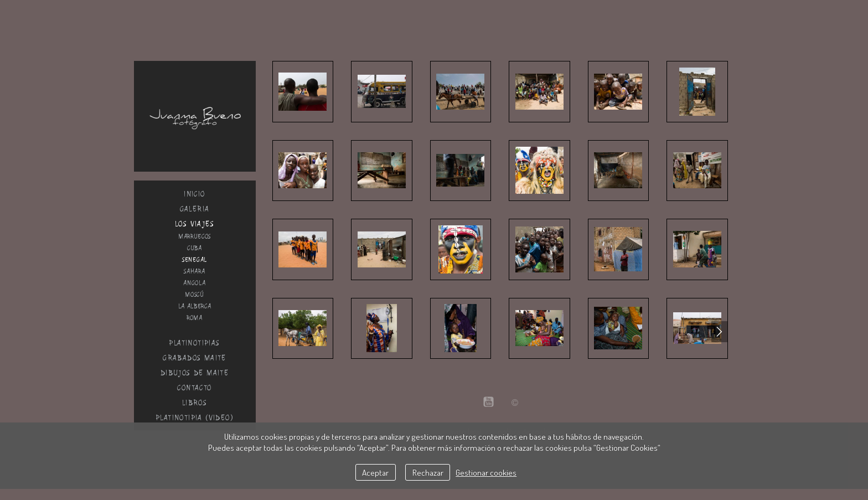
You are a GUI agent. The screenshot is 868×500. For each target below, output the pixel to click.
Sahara (194, 271)
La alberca (195, 306)
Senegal (195, 260)
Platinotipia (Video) (195, 418)
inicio (194, 194)
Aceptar (375, 472)
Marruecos (195, 236)
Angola (194, 283)
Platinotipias (194, 343)
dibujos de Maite (195, 373)
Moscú (195, 295)
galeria (195, 209)
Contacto (194, 388)
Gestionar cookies (486, 472)
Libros (195, 403)
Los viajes (195, 224)
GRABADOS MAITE (195, 358)
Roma (195, 318)
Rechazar (428, 472)
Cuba (195, 248)
